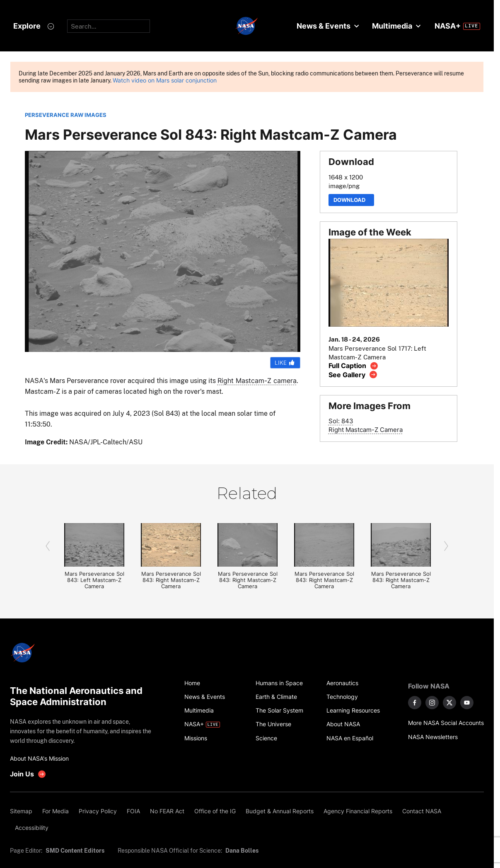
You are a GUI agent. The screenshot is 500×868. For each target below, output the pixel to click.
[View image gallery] (353, 375)
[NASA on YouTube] (467, 703)
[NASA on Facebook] (415, 703)
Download (351, 200)
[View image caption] (354, 366)
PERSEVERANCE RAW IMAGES (66, 115)
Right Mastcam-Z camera (257, 381)
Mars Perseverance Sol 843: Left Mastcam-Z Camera (94, 580)
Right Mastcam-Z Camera (366, 430)
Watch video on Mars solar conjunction (165, 80)
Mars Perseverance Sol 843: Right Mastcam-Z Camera (171, 580)
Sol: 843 (341, 421)
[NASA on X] (449, 703)
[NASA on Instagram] (432, 703)
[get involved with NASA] (28, 774)
